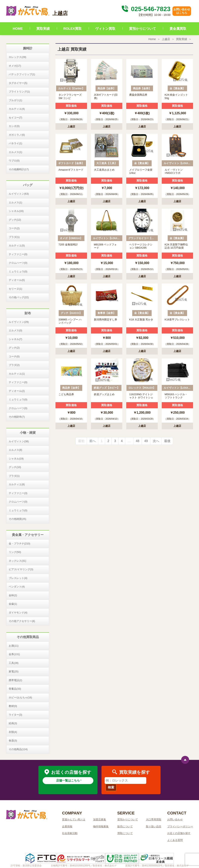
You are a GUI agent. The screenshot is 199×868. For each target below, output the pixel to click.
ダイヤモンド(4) (18, 613)
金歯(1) (13, 604)
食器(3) (13, 741)
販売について (125, 826)
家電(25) (14, 671)
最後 (167, 441)
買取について (125, 833)
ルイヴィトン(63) (19, 194)
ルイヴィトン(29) (19, 322)
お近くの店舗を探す (179, 833)
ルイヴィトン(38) (19, 441)
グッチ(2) (14, 348)
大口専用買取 (154, 819)
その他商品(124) (18, 749)
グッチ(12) (15, 220)
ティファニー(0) (18, 254)
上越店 (166, 39)
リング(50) (15, 552)
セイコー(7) (15, 118)
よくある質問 (175, 840)
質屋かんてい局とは (74, 819)
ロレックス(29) (17, 57)
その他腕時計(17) (19, 169)
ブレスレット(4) (18, 578)
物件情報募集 (101, 826)
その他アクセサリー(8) (22, 621)
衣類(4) (13, 732)
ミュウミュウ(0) (18, 272)
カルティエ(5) (17, 246)
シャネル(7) (15, 339)
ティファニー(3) (18, 493)
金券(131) (14, 654)
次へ (156, 441)
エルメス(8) (15, 450)
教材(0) (13, 706)
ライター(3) (15, 715)
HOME (18, 29)
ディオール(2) (17, 391)
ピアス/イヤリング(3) (21, 569)
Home (152, 39)
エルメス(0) (15, 330)
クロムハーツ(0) (18, 263)
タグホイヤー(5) (18, 83)
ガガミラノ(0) (17, 135)
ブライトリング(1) (19, 92)
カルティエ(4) (17, 109)
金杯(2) (13, 595)
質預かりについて (143, 29)
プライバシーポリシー (180, 826)
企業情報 (67, 826)
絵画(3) (13, 723)
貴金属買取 (178, 29)
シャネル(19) (16, 459)
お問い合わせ (175, 819)
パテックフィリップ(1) (22, 74)
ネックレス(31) (17, 561)
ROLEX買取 (73, 29)
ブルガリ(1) (15, 100)
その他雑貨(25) (17, 519)
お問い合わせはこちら (182, 11)
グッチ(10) (15, 467)
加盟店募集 (100, 819)
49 (146, 441)
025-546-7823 (145, 9)
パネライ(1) (15, 143)
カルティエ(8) (17, 484)
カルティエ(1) (17, 374)
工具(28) (14, 663)
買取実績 (43, 29)
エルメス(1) (15, 152)
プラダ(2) (14, 365)
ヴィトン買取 (105, 29)
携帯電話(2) (15, 680)
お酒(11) (14, 646)
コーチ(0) (14, 356)
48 (138, 441)
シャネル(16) (16, 211)
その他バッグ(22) (19, 297)
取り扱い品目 (154, 826)
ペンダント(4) (17, 587)
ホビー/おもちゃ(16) (20, 697)
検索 (111, 787)
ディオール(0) (17, 280)
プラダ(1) (14, 237)
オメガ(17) (15, 66)
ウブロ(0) (14, 161)
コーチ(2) (14, 228)
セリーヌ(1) (15, 289)
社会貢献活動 (70, 833)
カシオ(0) (14, 126)
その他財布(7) (17, 417)
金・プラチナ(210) (19, 544)
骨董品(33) (15, 689)
